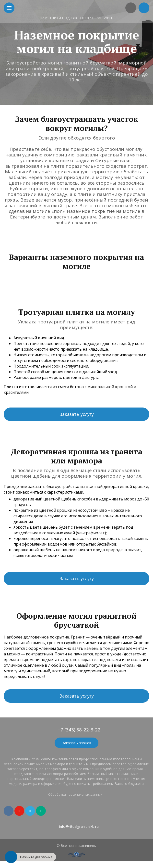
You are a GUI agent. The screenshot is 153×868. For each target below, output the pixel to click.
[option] (76, 52)
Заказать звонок (76, 743)
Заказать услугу (77, 414)
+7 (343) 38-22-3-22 (79, 730)
